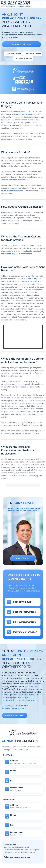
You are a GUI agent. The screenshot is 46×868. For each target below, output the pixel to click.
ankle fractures (28, 700)
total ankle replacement (32, 689)
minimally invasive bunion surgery (18, 695)
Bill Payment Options (24, 622)
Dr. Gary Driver (10, 845)
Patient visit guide (23, 602)
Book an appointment (22, 44)
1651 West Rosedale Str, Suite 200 (23, 763)
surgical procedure (23, 114)
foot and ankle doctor (31, 684)
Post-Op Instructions (24, 612)
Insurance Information (25, 632)
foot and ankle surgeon (31, 279)
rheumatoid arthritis (12, 191)
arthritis (4, 120)
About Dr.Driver (23, 558)
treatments (27, 251)
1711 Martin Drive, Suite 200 (20, 808)
